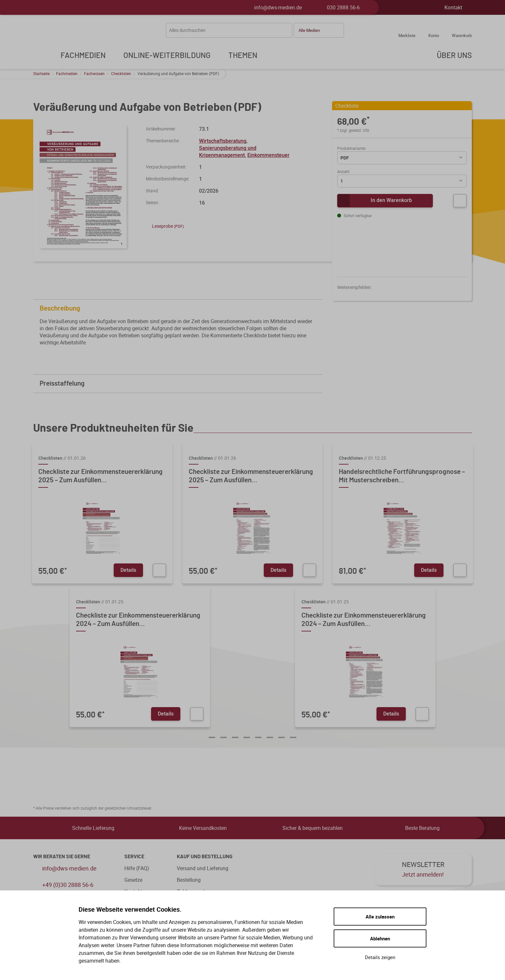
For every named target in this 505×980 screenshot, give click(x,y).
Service (134, 857)
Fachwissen (94, 73)
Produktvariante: (352, 148)
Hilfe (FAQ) (137, 868)
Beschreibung (179, 308)
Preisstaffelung (179, 384)
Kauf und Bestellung (205, 857)
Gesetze (133, 880)
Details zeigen (380, 957)
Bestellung (189, 880)
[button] (319, 30)
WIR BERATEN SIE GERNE (62, 857)
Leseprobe (165, 226)
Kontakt (453, 7)
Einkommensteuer (268, 155)
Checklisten (121, 73)
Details (128, 570)
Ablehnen (380, 938)
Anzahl (343, 171)
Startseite (41, 73)
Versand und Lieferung (203, 868)
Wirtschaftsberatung (223, 141)
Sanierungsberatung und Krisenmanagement (228, 151)
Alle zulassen (380, 917)
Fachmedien (67, 73)
